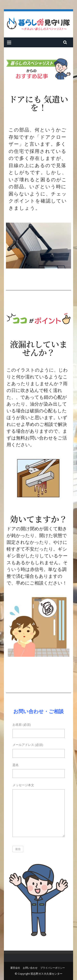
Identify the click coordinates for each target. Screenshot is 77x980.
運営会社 (15, 968)
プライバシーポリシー (53, 968)
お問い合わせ (30, 968)
